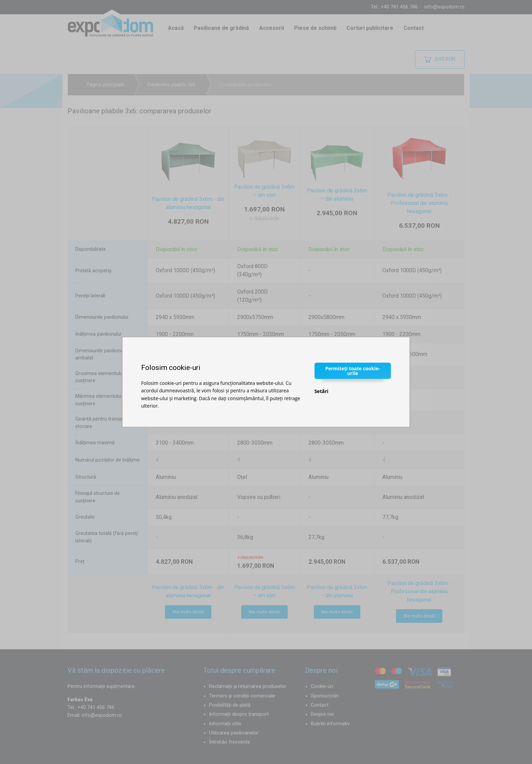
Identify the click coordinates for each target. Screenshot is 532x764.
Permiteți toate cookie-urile (353, 370)
